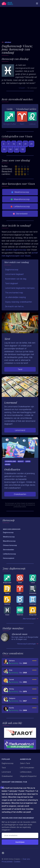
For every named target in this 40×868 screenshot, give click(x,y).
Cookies (17, 862)
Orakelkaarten (20, 494)
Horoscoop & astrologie (28, 644)
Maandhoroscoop (20, 199)
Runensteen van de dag (16, 279)
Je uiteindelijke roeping (15, 297)
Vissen (22, 88)
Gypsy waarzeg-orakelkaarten (19, 302)
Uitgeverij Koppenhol (28, 776)
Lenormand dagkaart (14, 274)
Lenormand (20, 430)
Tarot (20, 369)
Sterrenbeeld (20, 214)
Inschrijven (20, 842)
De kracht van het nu (14, 306)
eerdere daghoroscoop (16, 250)
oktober (8, 42)
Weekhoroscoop (20, 192)
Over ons (26, 859)
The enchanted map (14, 293)
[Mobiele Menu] (37, 3)
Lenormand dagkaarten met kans (20, 288)
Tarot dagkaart (12, 283)
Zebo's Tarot (25, 763)
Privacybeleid (7, 862)
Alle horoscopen (31, 619)
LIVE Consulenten (27, 768)
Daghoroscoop (12, 270)
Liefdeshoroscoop (20, 206)
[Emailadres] (20, 835)
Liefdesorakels (26, 772)
